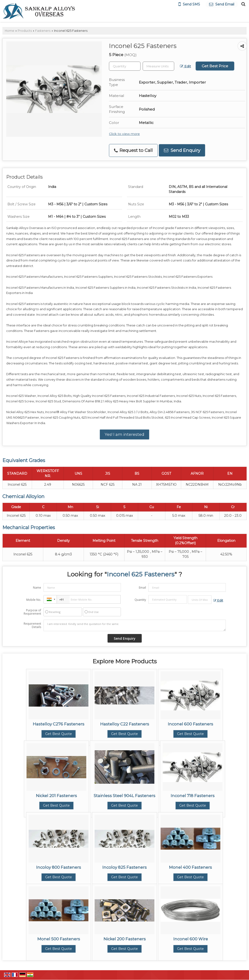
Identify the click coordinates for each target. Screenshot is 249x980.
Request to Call (133, 150)
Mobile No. (34, 600)
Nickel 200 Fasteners (125, 939)
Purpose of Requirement (32, 612)
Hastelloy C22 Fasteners (125, 724)
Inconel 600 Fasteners (190, 724)
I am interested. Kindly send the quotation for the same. (135, 625)
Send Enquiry (182, 150)
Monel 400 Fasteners (190, 867)
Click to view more (124, 134)
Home (10, 31)
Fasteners (43, 31)
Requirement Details (32, 625)
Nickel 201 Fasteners (56, 796)
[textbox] (158, 66)
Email (142, 588)
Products (25, 31)
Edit (185, 66)
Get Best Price (215, 66)
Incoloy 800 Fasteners (59, 867)
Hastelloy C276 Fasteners (59, 724)
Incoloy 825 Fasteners (124, 867)
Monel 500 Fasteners (59, 939)
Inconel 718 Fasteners (193, 796)
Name (37, 588)
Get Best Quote (59, 734)
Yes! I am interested (124, 434)
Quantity (140, 600)
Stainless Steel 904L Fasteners (124, 796)
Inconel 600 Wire (191, 939)
